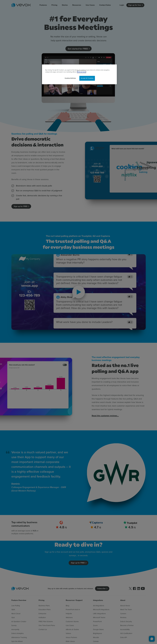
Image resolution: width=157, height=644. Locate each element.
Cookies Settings (70, 78)
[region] (79, 74)
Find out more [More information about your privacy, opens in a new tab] (81, 72)
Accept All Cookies (87, 78)
